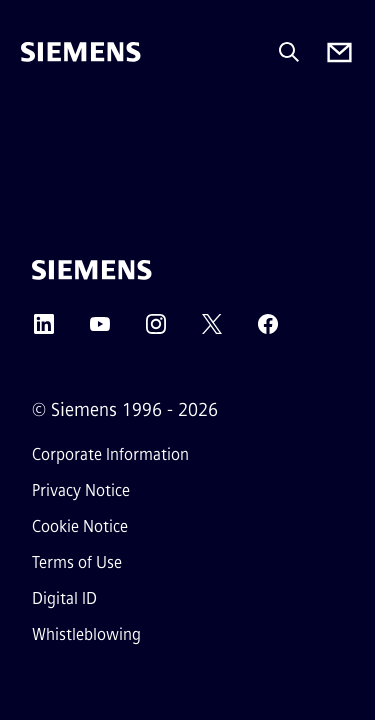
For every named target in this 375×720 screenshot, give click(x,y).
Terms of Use (77, 562)
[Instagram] (156, 330)
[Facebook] (268, 330)
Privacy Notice (81, 490)
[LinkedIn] (44, 330)
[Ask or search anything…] (289, 52)
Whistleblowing (86, 634)
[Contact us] (339, 52)
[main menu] (35, 119)
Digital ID (64, 598)
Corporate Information (110, 454)
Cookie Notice (80, 526)
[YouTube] (100, 330)
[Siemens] (81, 52)
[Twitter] (212, 330)
